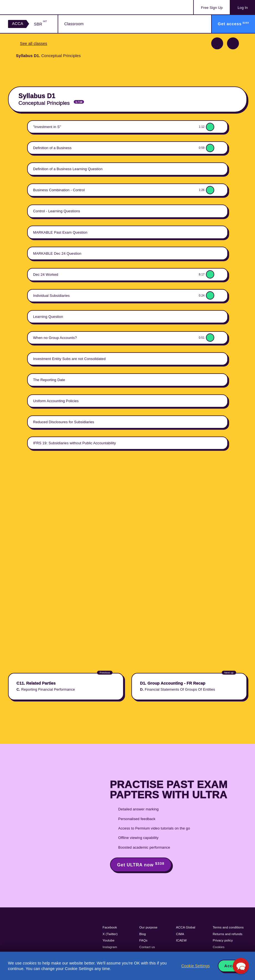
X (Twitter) (110, 934)
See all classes (34, 44)
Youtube (109, 940)
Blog (143, 934)
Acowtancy (30, 7)
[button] (241, 966)
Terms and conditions (228, 927)
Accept (232, 966)
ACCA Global (186, 927)
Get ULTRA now (141, 864)
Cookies (219, 947)
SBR (40, 24)
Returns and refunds (227, 934)
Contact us (147, 947)
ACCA (18, 24)
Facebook (110, 927)
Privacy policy (223, 940)
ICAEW (181, 940)
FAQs (143, 940)
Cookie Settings (196, 966)
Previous (217, 43)
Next (233, 43)
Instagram (110, 947)
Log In (243, 8)
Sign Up (212, 8)
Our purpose (149, 927)
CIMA (180, 934)
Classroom (74, 24)
